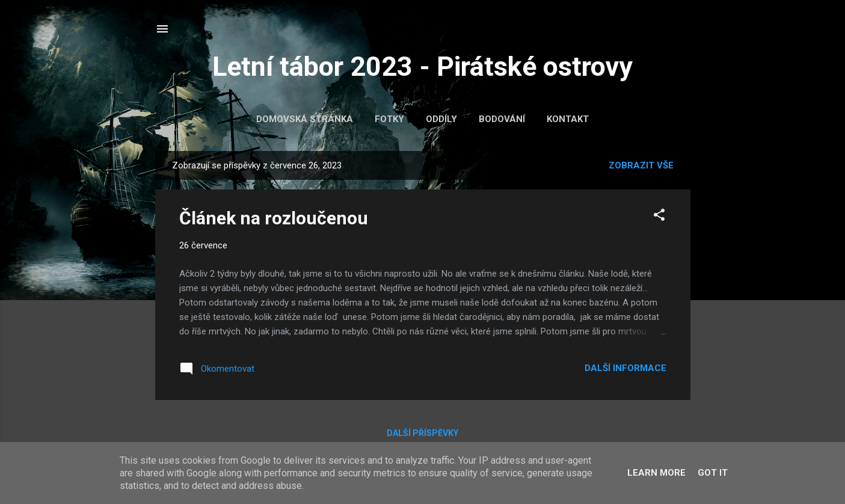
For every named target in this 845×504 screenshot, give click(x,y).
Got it (713, 473)
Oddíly (441, 119)
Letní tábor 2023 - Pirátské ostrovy (422, 66)
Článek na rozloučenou (274, 218)
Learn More (656, 473)
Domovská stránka (305, 119)
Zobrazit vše (641, 165)
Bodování (502, 119)
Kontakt (568, 119)
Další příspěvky (422, 433)
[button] (659, 217)
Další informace (625, 368)
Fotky (389, 119)
